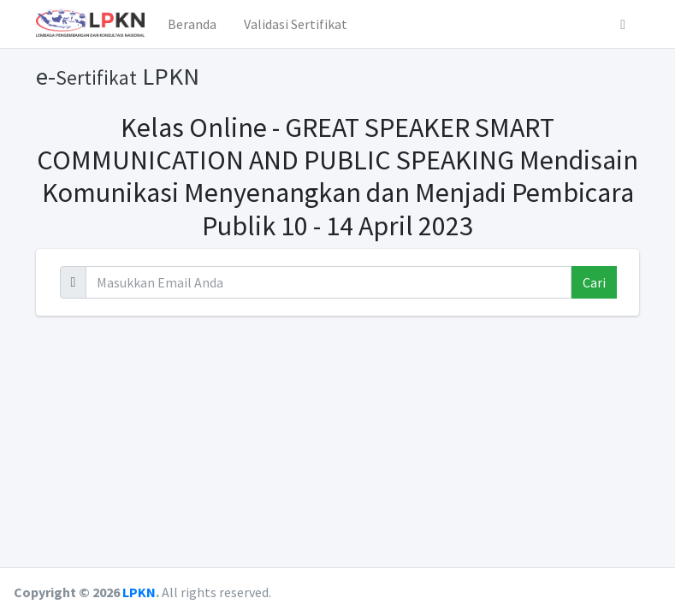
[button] (623, 24)
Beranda (192, 24)
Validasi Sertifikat (296, 24)
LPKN (139, 592)
